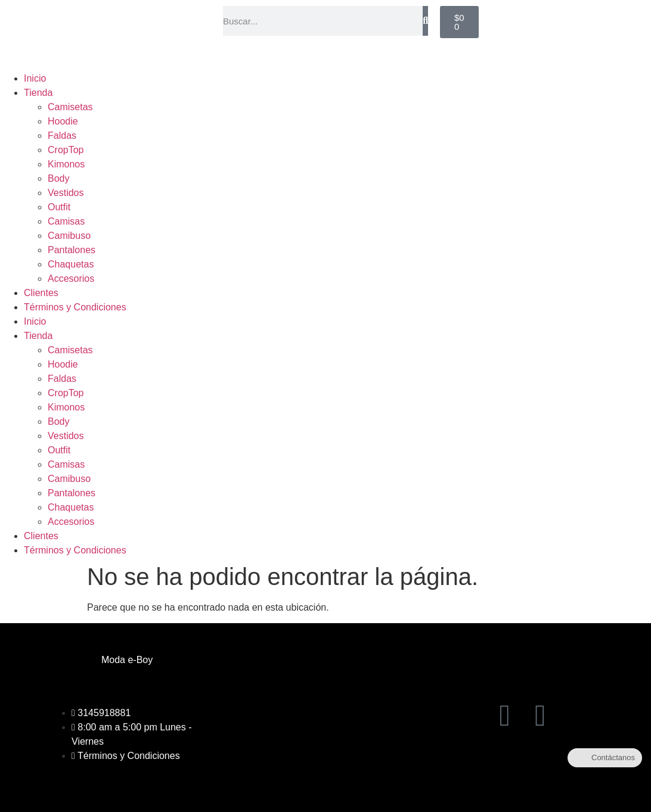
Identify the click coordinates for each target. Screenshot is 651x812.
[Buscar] (425, 21)
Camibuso (69, 236)
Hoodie (63, 121)
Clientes (41, 293)
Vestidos (66, 193)
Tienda (38, 93)
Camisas (66, 221)
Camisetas (70, 107)
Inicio (35, 78)
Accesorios (71, 279)
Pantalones (72, 250)
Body (58, 178)
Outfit (59, 207)
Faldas (62, 136)
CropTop (66, 150)
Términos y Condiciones (75, 307)
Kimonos (66, 164)
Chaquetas (71, 264)
